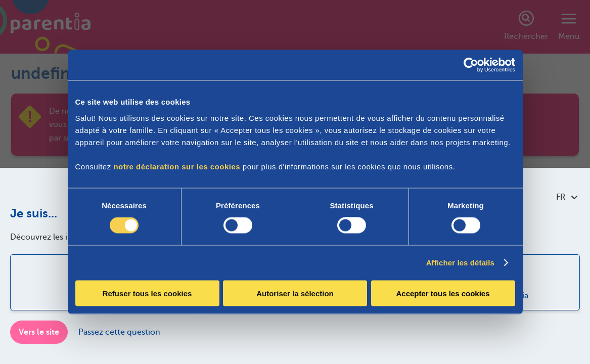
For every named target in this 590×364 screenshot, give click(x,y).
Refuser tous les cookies (147, 293)
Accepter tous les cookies (443, 293)
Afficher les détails (460, 263)
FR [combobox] (567, 197)
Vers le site (39, 332)
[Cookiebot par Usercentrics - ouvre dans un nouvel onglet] (471, 65)
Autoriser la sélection (295, 293)
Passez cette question (119, 332)
